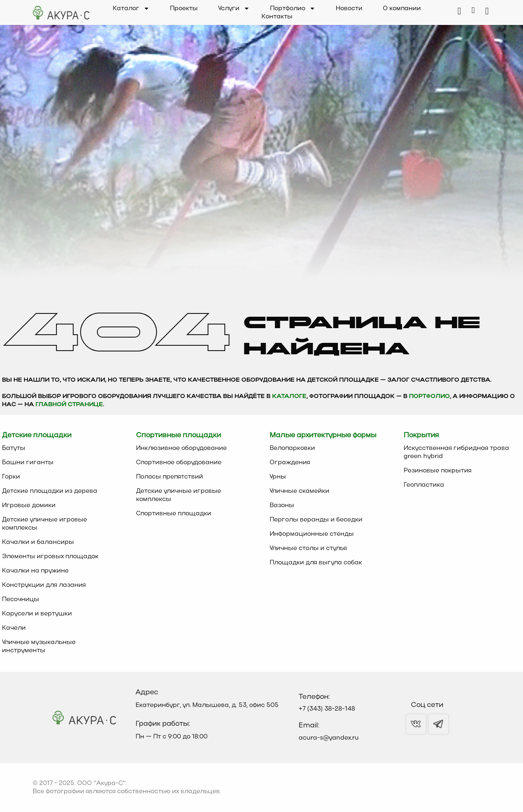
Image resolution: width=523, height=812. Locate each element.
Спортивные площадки (174, 514)
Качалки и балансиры (38, 542)
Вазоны (282, 506)
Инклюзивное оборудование (181, 448)
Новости (349, 9)
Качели (14, 628)
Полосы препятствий (170, 477)
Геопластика (424, 485)
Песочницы (21, 599)
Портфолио (293, 9)
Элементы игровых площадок (50, 557)
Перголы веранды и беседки (316, 520)
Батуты (14, 448)
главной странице (69, 405)
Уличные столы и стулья (308, 548)
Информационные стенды (312, 534)
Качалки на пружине (35, 571)
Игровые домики (29, 506)
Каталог (131, 9)
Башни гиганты (28, 463)
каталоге (289, 397)
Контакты (277, 17)
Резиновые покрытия (438, 471)
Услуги (234, 9)
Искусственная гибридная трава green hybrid (456, 452)
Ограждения (290, 463)
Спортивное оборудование (179, 463)
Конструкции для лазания (44, 585)
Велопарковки (292, 448)
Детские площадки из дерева (50, 491)
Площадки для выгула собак (316, 563)
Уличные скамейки (299, 491)
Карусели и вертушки (37, 614)
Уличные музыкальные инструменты (39, 646)
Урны (278, 477)
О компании (402, 9)
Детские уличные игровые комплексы (45, 524)
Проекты (184, 9)
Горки (11, 477)
